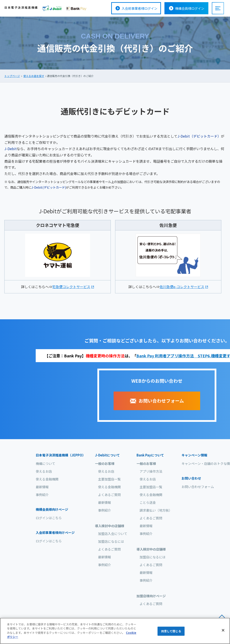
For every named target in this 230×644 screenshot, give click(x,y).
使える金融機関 (47, 479)
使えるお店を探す (34, 76)
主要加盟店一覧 (109, 479)
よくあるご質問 (109, 495)
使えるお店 (44, 471)
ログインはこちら (49, 518)
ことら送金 (148, 502)
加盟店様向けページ (151, 596)
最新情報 (42, 487)
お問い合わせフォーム (198, 487)
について (107, 455)
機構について (45, 463)
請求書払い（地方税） (156, 510)
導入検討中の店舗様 (110, 526)
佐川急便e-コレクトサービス (182, 287)
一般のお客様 (105, 463)
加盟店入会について (113, 534)
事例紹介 (42, 495)
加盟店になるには (111, 541)
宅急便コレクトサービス (71, 287)
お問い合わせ (191, 478)
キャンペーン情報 (194, 455)
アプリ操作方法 (151, 471)
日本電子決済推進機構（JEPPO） (61, 455)
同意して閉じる (171, 632)
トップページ (12, 76)
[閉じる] (223, 631)
